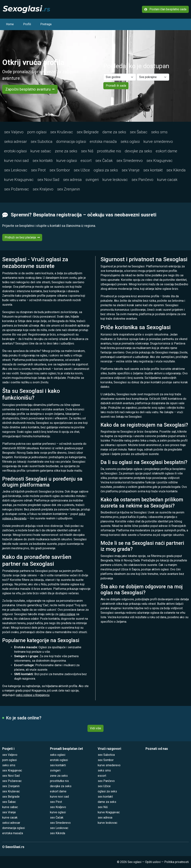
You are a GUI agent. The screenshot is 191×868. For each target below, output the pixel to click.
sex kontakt (153, 170)
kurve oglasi (67, 161)
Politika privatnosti (177, 862)
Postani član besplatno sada (165, 9)
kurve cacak (167, 180)
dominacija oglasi (71, 142)
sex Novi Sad (48, 180)
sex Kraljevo (43, 189)
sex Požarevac (17, 189)
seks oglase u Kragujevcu (33, 695)
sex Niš (87, 151)
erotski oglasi (15, 151)
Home (10, 24)
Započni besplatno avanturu (30, 89)
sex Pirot (38, 170)
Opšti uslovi (153, 862)
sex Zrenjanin (69, 189)
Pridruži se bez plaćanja (22, 237)
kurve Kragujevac (19, 180)
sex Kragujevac (159, 161)
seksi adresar (15, 142)
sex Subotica (42, 142)
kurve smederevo (158, 142)
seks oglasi (130, 142)
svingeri (92, 180)
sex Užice (82, 170)
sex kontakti (43, 161)
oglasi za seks (106, 170)
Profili (27, 24)
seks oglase (67, 614)
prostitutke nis (109, 151)
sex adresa (72, 180)
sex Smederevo (130, 161)
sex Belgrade (88, 132)
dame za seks (114, 132)
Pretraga (46, 24)
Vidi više (95, 728)
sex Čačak (104, 161)
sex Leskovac (16, 170)
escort (86, 161)
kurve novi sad (16, 161)
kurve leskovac (115, 180)
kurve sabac (41, 151)
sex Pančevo (142, 180)
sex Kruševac (62, 132)
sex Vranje (131, 170)
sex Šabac (139, 132)
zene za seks (66, 151)
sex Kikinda (176, 170)
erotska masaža (103, 142)
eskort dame (166, 151)
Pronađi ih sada (116, 86)
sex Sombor (60, 170)
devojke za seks (138, 151)
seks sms (159, 132)
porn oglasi (37, 132)
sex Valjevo (14, 132)
